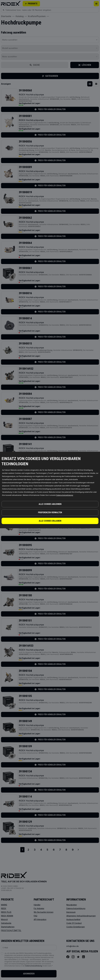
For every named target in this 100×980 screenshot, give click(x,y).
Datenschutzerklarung (65, 495)
